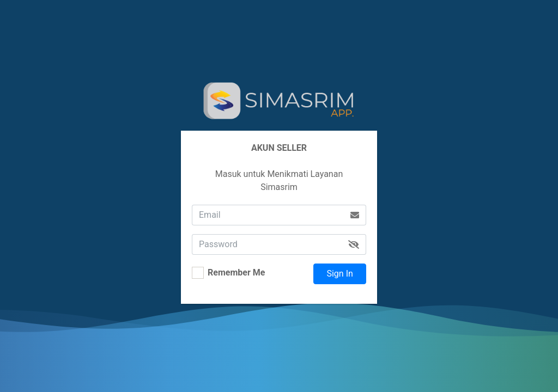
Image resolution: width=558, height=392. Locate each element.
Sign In (339, 274)
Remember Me (236, 272)
